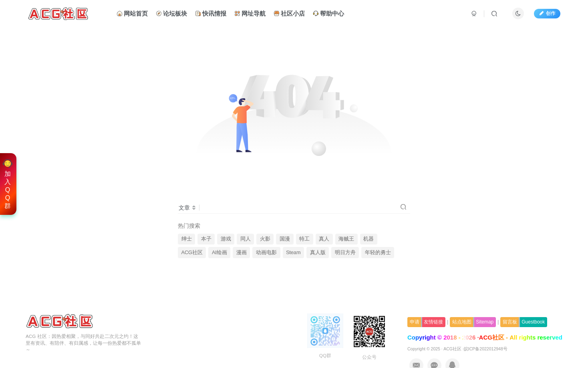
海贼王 (346, 239)
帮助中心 (328, 13)
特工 (304, 239)
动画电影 (266, 253)
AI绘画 (219, 253)
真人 (324, 239)
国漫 (285, 239)
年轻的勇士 (378, 253)
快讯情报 (211, 13)
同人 (246, 239)
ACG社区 (192, 253)
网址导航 (250, 13)
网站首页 (132, 13)
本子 (206, 239)
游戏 (226, 239)
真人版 (318, 253)
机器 (369, 239)
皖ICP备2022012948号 (486, 349)
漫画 (242, 253)
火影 (265, 239)
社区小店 (289, 13)
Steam (293, 253)
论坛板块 (171, 13)
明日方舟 (345, 253)
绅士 (187, 239)
